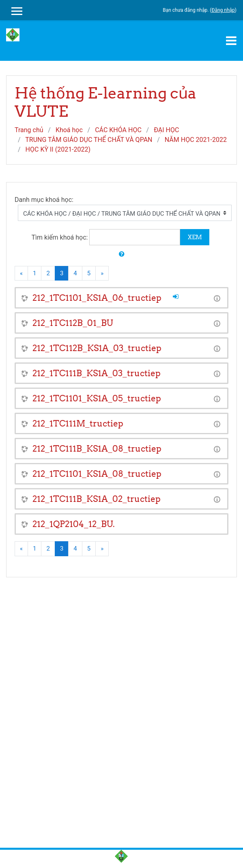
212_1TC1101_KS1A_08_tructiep (97, 474)
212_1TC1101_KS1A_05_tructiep (97, 398)
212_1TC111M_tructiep (78, 423)
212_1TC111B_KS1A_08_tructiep (97, 449)
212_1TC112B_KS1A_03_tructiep (97, 348)
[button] (122, 254)
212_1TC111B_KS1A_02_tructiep (97, 499)
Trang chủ (29, 130)
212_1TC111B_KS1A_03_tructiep (97, 373)
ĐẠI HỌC (166, 130)
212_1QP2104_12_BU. (74, 524)
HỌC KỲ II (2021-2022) (58, 149)
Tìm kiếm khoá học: (61, 237)
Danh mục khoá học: (44, 200)
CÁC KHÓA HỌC (118, 130)
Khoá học (69, 130)
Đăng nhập (223, 10)
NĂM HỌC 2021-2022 (196, 140)
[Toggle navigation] (231, 41)
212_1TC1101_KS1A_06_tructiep (97, 298)
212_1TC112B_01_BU (73, 323)
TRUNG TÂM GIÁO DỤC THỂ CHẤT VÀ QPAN (89, 140)
